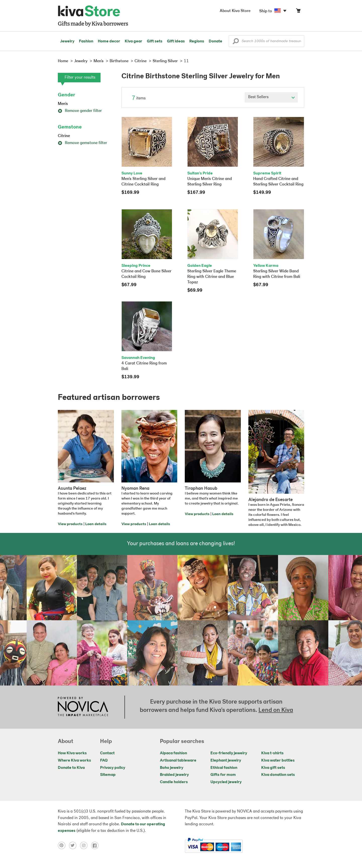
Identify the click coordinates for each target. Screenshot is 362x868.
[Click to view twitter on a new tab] (74, 845)
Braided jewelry (174, 775)
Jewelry (67, 41)
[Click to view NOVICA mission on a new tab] (83, 707)
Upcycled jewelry (226, 782)
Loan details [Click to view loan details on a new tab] (96, 524)
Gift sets (155, 41)
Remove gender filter (80, 111)
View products (70, 524)
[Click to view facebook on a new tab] (96, 845)
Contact (107, 753)
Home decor (109, 41)
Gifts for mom (223, 775)
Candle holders (174, 782)
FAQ (104, 761)
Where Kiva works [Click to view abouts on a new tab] (74, 761)
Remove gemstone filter (82, 143)
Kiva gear (133, 41)
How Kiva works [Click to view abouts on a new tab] (72, 753)
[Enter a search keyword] (266, 41)
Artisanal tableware (178, 761)
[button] (236, 42)
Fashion (86, 41)
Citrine (64, 136)
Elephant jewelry (226, 761)
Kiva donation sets (278, 775)
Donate (215, 41)
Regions (197, 41)
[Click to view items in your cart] (298, 12)
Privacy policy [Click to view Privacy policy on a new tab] (113, 768)
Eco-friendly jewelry (229, 753)
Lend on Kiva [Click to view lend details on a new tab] (276, 710)
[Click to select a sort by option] (271, 97)
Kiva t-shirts (272, 753)
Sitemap (108, 775)
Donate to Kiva (71, 768)
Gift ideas (176, 41)
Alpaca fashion (173, 753)
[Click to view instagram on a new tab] (85, 845)
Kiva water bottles (278, 761)
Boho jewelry (172, 768)
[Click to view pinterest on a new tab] (63, 845)
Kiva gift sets (273, 768)
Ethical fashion (224, 768)
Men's (63, 104)
